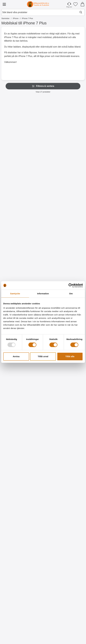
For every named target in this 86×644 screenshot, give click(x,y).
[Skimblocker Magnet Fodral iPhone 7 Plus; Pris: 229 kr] (71, 120)
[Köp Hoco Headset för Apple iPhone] (43, 634)
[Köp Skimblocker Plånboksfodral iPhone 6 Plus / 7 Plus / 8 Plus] (43, 209)
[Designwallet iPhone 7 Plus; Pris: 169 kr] (71, 423)
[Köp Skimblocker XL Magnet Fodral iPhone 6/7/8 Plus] (15, 209)
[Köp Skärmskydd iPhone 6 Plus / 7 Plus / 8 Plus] (43, 391)
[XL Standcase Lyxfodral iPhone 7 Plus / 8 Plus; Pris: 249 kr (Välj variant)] (71, 181)
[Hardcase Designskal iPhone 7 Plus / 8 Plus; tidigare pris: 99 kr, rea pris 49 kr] (43, 423)
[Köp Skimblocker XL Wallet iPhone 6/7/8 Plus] (43, 149)
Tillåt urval (43, 356)
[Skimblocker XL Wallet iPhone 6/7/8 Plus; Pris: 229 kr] (43, 120)
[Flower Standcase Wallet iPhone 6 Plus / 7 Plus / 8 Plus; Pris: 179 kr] (71, 605)
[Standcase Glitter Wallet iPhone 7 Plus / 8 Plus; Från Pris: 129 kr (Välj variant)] (43, 241)
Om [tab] (71, 294)
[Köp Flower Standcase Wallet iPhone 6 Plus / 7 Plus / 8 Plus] (71, 634)
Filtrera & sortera (43, 86)
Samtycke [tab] (15, 294)
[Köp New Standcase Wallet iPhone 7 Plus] (71, 270)
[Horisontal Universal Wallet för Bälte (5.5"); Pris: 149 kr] (15, 605)
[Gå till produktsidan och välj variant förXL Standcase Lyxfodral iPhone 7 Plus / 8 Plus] (71, 209)
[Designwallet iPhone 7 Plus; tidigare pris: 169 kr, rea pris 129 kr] (43, 484)
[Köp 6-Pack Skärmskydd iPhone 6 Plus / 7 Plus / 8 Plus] (71, 391)
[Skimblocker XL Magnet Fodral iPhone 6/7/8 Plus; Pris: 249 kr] (15, 181)
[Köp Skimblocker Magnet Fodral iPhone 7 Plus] (71, 149)
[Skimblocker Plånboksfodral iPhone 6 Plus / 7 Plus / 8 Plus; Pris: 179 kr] (43, 181)
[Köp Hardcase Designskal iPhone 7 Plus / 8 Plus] (43, 452)
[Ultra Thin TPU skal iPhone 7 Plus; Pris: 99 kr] (15, 423)
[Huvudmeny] (4, 4)
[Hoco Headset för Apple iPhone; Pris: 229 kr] (43, 605)
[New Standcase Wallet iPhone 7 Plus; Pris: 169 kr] (71, 241)
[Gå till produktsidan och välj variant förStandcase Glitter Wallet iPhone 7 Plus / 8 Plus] (43, 270)
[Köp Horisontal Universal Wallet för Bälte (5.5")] (15, 634)
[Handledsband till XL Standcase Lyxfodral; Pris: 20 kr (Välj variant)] (15, 241)
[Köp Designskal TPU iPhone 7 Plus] (43, 573)
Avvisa (16, 356)
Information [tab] (43, 294)
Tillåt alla (70, 356)
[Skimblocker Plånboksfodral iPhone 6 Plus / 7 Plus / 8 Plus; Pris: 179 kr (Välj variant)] (15, 120)
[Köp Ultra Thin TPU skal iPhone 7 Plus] (15, 452)
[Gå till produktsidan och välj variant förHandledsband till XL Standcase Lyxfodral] (15, 270)
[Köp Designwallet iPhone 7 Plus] (71, 452)
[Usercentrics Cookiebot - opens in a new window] (70, 285)
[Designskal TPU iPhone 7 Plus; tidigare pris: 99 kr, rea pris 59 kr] (43, 544)
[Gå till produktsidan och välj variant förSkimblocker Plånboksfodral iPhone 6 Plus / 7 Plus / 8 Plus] (15, 149)
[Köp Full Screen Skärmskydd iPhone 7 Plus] (15, 391)
